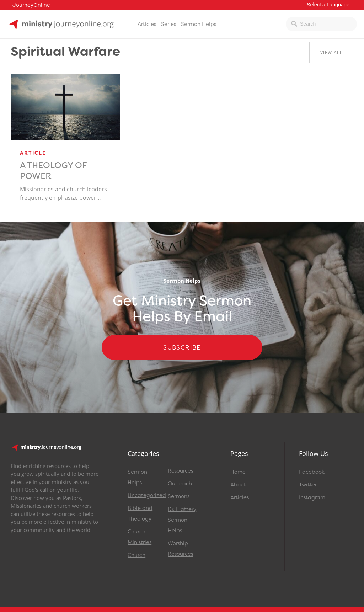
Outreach (180, 484)
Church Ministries (140, 537)
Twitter (308, 485)
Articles (147, 24)
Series (168, 24)
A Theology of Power (53, 171)
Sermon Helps (199, 24)
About (238, 485)
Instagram (312, 497)
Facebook (312, 472)
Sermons (179, 496)
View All (331, 52)
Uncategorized (144, 495)
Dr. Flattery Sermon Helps (182, 520)
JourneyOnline (31, 5)
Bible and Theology (140, 513)
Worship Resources (180, 549)
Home (238, 472)
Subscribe (182, 347)
